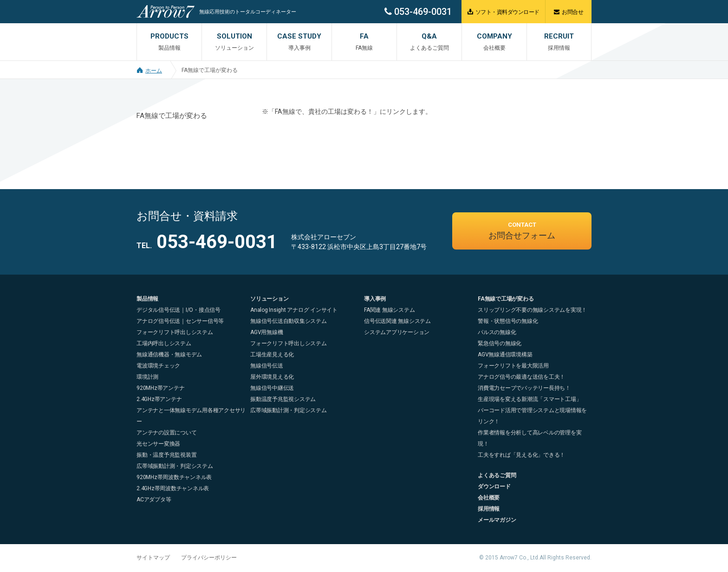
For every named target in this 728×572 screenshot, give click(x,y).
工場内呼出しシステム (164, 343)
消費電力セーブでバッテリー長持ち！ (524, 388)
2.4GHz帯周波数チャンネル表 (173, 488)
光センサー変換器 (158, 444)
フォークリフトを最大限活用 (513, 366)
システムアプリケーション (397, 332)
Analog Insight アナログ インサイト (294, 310)
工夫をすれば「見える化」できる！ (521, 455)
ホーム (149, 71)
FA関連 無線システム (389, 310)
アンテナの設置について (166, 433)
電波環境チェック (158, 366)
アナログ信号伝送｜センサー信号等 (180, 321)
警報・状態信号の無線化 (508, 321)
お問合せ (569, 12)
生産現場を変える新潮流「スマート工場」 (530, 399)
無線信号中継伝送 (272, 388)
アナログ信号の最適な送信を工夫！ (521, 377)
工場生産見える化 (272, 355)
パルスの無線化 (497, 332)
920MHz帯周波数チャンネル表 (174, 477)
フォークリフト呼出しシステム (175, 332)
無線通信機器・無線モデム (169, 355)
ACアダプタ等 (154, 500)
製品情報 (147, 299)
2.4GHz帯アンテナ (159, 399)
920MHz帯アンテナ (160, 388)
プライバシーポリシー (209, 558)
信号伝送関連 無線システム (397, 321)
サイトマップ (153, 558)
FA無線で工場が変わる (210, 70)
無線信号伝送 (267, 366)
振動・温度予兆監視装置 (166, 455)
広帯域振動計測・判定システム (175, 466)
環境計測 (147, 377)
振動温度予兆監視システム (283, 399)
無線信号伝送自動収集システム (289, 321)
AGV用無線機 (266, 332)
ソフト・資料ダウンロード (504, 12)
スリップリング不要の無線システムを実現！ (532, 310)
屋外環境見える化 (272, 377)
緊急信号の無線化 (500, 343)
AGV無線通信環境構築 (505, 355)
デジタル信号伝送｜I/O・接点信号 (179, 310)
